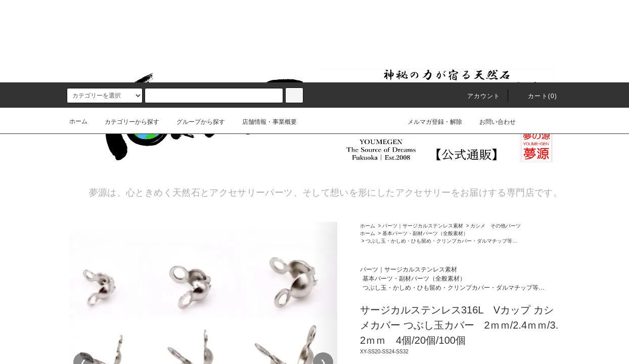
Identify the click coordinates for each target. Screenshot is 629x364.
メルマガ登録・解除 (429, 39)
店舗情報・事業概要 (263, 39)
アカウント (478, 14)
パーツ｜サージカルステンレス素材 (423, 225)
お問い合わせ (491, 39)
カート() (536, 14)
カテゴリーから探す (126, 39)
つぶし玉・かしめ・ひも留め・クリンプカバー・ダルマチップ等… (441, 240)
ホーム (78, 39)
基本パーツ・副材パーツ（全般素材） (425, 233)
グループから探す (195, 39)
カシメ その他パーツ (496, 225)
